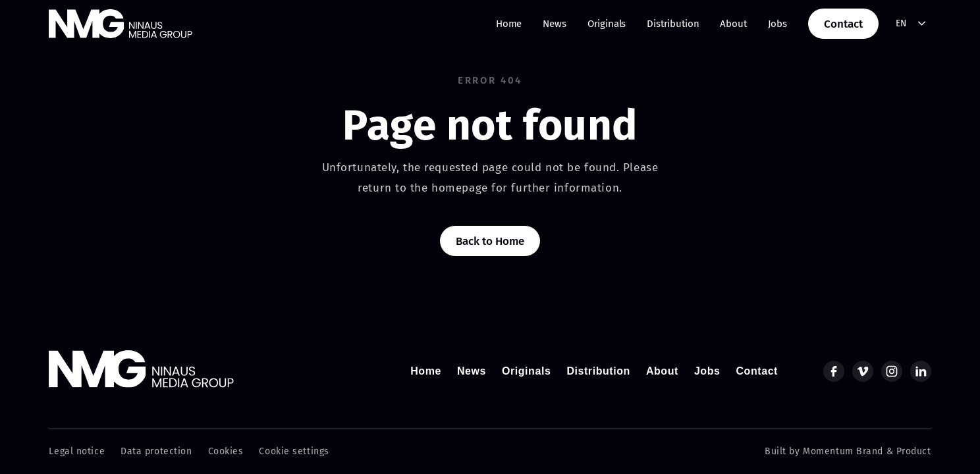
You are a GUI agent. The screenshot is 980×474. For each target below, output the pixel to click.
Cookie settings (294, 451)
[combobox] (911, 24)
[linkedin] (921, 371)
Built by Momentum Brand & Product (848, 451)
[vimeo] (863, 371)
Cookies (226, 451)
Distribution (673, 24)
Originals (607, 24)
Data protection (156, 451)
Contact (843, 24)
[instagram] (892, 371)
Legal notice (77, 451)
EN (901, 23)
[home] (121, 24)
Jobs (777, 24)
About (733, 24)
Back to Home (490, 241)
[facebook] (834, 371)
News (554, 24)
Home (509, 24)
